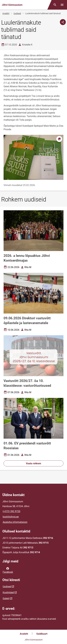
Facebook (8, 570)
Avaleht (6, 13)
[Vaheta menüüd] (62, 5)
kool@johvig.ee (11, 517)
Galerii (6, 598)
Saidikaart (42, 634)
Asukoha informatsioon (15, 522)
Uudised (17, 13)
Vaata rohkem (33, 463)
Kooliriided (8, 592)
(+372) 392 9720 (11, 511)
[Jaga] (63, 22)
